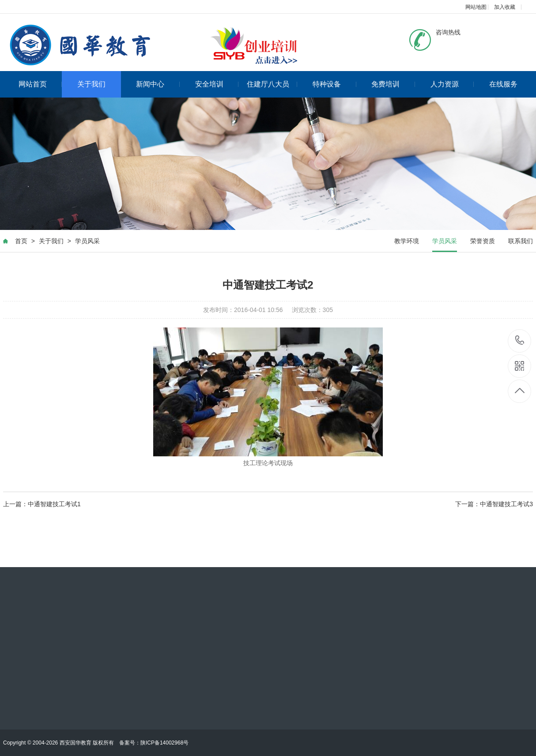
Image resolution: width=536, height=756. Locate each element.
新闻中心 (158, 84)
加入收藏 (505, 7)
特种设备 (334, 84)
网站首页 (40, 84)
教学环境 (407, 241)
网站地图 (476, 7)
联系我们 (521, 241)
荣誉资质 (483, 241)
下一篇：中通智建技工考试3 (494, 504)
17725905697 (520, 340)
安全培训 (217, 84)
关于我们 (91, 84)
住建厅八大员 (272, 84)
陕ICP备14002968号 (164, 743)
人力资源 (452, 84)
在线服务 (503, 84)
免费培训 (393, 84)
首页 (21, 241)
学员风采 (87, 241)
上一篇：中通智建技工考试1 (42, 504)
